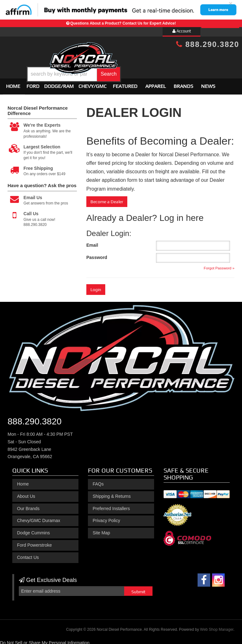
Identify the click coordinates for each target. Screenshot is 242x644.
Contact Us (28, 555)
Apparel (156, 84)
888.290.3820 (208, 44)
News (208, 84)
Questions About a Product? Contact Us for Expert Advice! (123, 23)
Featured (125, 84)
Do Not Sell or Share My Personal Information (45, 640)
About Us (26, 493)
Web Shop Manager (217, 627)
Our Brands (28, 506)
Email (92, 242)
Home (13, 84)
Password (97, 255)
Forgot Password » (219, 265)
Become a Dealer (107, 199)
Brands (183, 84)
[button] (130, 69)
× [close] (231, 3)
